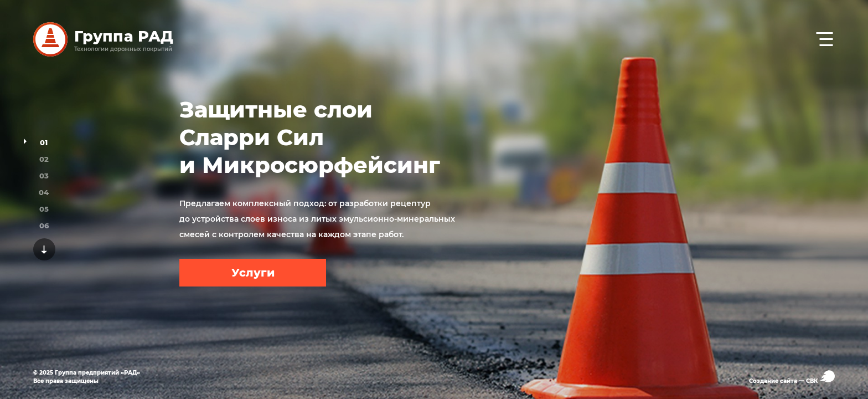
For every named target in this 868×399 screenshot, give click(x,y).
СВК (820, 377)
